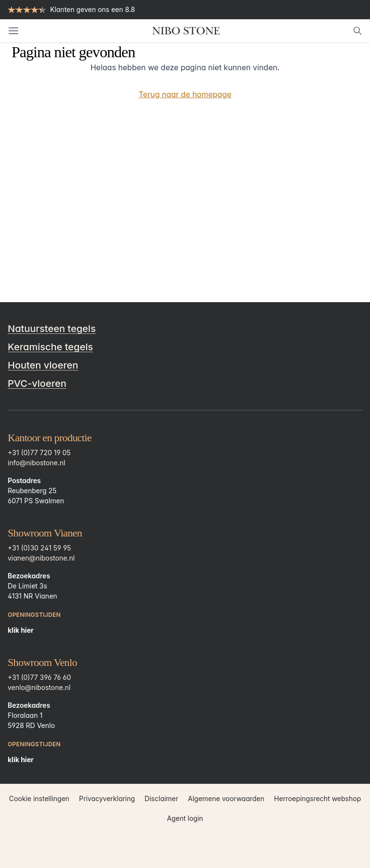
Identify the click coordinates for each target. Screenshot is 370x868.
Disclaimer (161, 798)
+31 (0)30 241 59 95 (39, 548)
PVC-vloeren (37, 383)
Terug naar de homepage (185, 94)
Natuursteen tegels (52, 329)
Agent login (185, 818)
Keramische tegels (50, 347)
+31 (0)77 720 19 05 (39, 453)
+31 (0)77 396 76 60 (39, 677)
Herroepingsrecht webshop (317, 798)
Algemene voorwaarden (226, 798)
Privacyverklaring (107, 798)
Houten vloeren (43, 365)
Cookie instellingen (39, 798)
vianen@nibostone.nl (41, 558)
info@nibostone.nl (36, 463)
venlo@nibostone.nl (39, 687)
